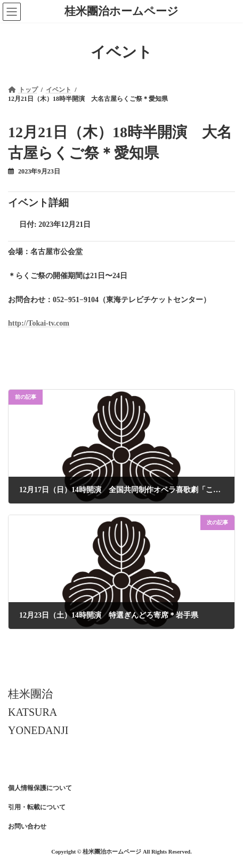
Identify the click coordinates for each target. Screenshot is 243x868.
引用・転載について (37, 807)
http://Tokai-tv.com (39, 323)
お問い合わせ (27, 826)
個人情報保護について (40, 788)
